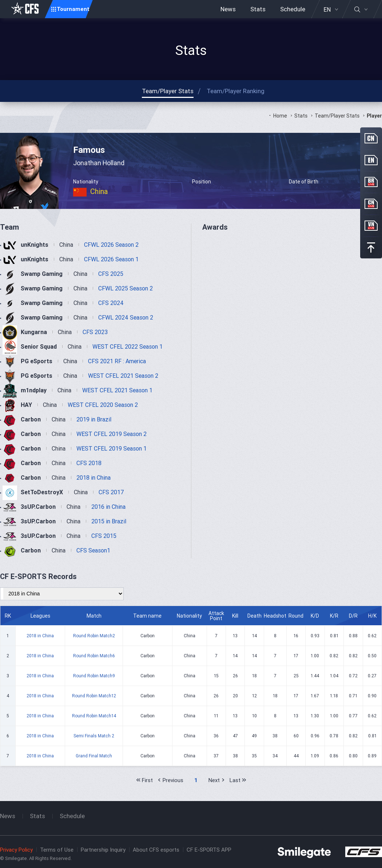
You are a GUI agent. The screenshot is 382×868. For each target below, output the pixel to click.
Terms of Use (57, 850)
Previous (173, 780)
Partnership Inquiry (103, 850)
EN (327, 9)
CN (371, 138)
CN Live (371, 204)
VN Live (371, 226)
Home (280, 116)
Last (235, 780)
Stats (258, 9)
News (228, 9)
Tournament (73, 9)
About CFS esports (156, 850)
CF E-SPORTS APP (209, 850)
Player (374, 116)
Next (214, 780)
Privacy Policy (16, 850)
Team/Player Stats (337, 116)
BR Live (371, 182)
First (147, 780)
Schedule (293, 9)
